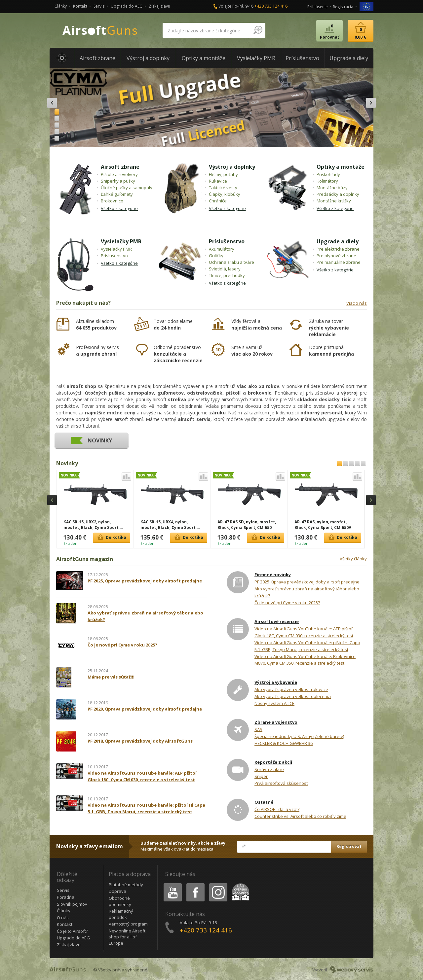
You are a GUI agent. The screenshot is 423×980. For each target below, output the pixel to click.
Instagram (218, 884)
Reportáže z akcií (273, 762)
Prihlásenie (318, 7)
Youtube (171, 884)
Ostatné (264, 802)
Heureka (239, 884)
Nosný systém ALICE (274, 703)
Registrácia (343, 7)
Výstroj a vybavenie (276, 682)
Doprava (117, 891)
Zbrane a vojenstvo (276, 722)
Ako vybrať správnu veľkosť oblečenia (293, 696)
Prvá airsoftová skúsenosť (281, 783)
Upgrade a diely (338, 241)
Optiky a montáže (341, 167)
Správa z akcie (269, 769)
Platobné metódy (126, 885)
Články (61, 6)
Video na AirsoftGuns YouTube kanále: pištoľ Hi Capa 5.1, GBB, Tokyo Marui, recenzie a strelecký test (307, 646)
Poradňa (66, 897)
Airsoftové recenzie (277, 621)
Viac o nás (357, 303)
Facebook (195, 884)
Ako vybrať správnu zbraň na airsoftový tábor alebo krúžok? (307, 592)
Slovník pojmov (72, 904)
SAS (258, 729)
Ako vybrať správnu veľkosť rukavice (291, 689)
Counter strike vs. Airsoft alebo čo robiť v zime (300, 816)
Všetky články (353, 559)
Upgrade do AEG (127, 6)
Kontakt (80, 6)
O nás (63, 918)
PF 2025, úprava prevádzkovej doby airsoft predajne (307, 582)
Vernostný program (128, 924)
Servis (99, 6)
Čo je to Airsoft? (72, 931)
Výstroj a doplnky (232, 167)
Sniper (261, 776)
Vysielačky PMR (121, 241)
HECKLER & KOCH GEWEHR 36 (284, 743)
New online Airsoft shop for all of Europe (127, 937)
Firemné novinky (273, 575)
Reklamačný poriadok (121, 914)
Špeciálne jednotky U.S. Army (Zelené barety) (299, 736)
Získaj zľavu (159, 6)
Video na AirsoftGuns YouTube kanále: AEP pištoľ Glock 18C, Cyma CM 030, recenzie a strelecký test (304, 632)
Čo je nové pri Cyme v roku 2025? (287, 603)
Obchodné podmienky (120, 901)
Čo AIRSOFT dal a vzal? (277, 809)
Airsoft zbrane (120, 167)
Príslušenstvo (227, 241)
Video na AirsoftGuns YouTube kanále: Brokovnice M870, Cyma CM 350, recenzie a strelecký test (305, 660)
